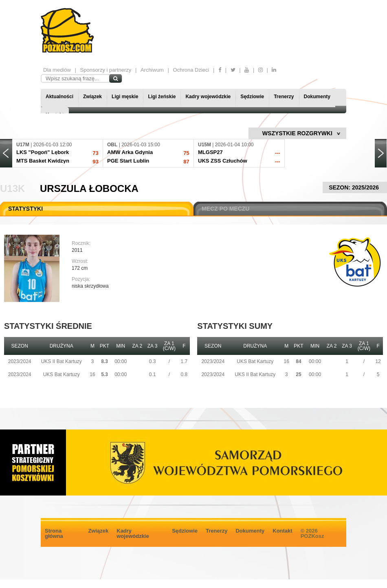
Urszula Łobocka (89, 188)
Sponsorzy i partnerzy (106, 70)
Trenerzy (284, 97)
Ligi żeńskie (162, 97)
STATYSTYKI (25, 209)
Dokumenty (317, 97)
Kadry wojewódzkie (208, 97)
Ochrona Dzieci (191, 70)
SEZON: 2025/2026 (355, 187)
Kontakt (282, 531)
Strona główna (54, 533)
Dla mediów (57, 70)
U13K (12, 188)
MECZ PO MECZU (225, 209)
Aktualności (59, 97)
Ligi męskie (125, 97)
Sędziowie (252, 97)
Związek (92, 97)
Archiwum (152, 70)
